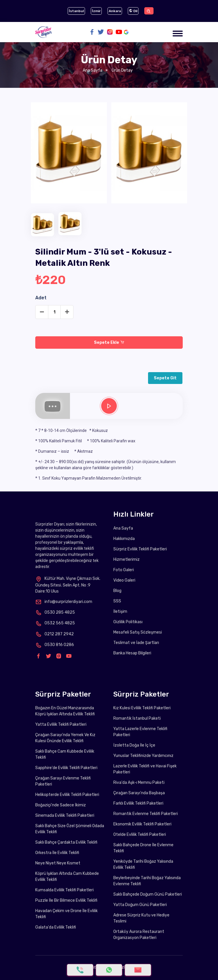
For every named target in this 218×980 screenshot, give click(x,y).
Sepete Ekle (109, 343)
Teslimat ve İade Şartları (136, 643)
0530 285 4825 (55, 612)
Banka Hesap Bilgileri (132, 653)
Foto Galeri (124, 570)
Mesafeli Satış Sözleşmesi (138, 632)
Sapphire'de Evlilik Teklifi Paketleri (66, 768)
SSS (117, 601)
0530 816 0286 (55, 645)
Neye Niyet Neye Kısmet (58, 863)
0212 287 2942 (54, 634)
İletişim (120, 611)
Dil (133, 11)
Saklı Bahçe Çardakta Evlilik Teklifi (66, 842)
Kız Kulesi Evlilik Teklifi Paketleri (142, 708)
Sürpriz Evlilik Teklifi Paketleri (140, 549)
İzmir (96, 11)
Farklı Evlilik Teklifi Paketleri (138, 803)
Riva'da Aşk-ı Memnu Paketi (139, 783)
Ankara (115, 11)
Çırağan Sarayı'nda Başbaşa (139, 793)
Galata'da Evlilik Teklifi (56, 927)
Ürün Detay (122, 70)
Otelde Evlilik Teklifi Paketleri (140, 835)
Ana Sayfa (93, 70)
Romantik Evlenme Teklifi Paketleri (146, 814)
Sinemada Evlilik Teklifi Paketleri (65, 815)
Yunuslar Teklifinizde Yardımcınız (143, 756)
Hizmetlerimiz (126, 559)
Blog (117, 591)
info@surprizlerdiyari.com (64, 602)
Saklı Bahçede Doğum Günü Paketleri (148, 894)
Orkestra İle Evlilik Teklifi (57, 853)
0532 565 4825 (55, 623)
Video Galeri (124, 580)
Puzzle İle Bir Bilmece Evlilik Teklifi (66, 900)
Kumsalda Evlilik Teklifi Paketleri (64, 890)
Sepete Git (165, 378)
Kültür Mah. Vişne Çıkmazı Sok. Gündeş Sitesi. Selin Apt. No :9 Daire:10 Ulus (68, 585)
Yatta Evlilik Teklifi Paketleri (61, 724)
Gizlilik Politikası (128, 622)
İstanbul (76, 11)
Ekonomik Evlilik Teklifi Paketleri (142, 824)
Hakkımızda (124, 539)
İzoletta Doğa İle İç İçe (134, 745)
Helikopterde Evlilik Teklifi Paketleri (67, 795)
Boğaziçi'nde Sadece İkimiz (61, 805)
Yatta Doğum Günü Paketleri (140, 905)
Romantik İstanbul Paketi (137, 718)
